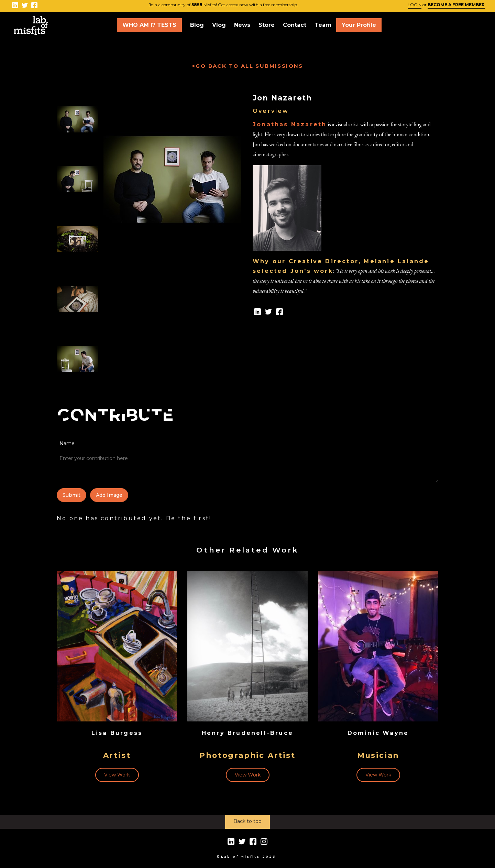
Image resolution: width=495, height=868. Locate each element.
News (242, 25)
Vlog (219, 25)
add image (109, 495)
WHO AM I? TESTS (149, 25)
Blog (197, 25)
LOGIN (415, 5)
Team (323, 25)
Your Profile (359, 25)
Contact (295, 25)
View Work (117, 775)
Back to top (247, 821)
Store (267, 25)
